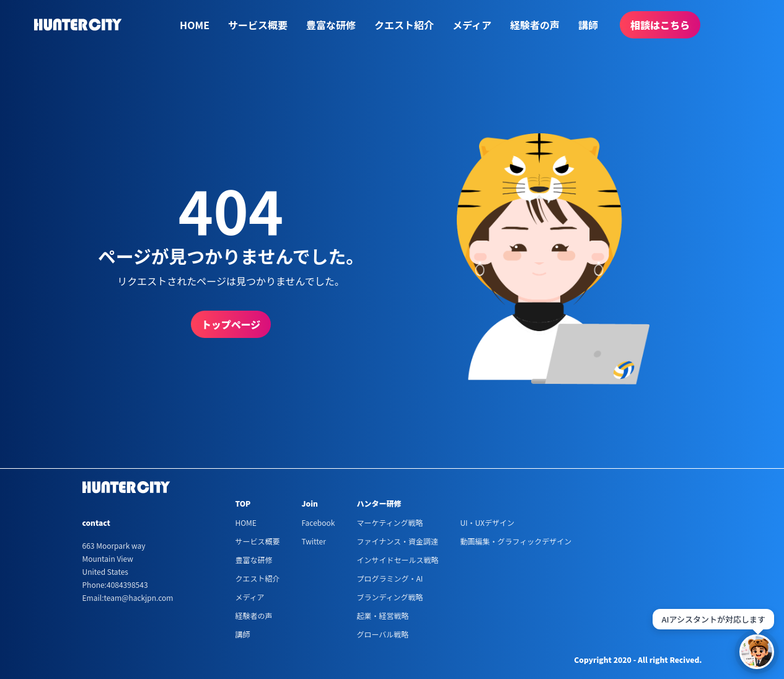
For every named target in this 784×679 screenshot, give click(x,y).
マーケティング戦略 (390, 522)
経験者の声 (535, 25)
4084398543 (127, 584)
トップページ (231, 324)
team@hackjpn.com (138, 597)
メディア (472, 25)
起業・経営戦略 (382, 615)
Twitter (313, 541)
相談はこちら (660, 25)
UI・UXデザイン (487, 522)
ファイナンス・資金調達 (397, 541)
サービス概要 (258, 25)
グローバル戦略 (382, 634)
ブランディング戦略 (390, 597)
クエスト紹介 (404, 25)
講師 (588, 25)
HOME (195, 25)
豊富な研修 (331, 25)
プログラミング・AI (390, 578)
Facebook (318, 522)
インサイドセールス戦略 (397, 560)
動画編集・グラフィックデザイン (516, 541)
